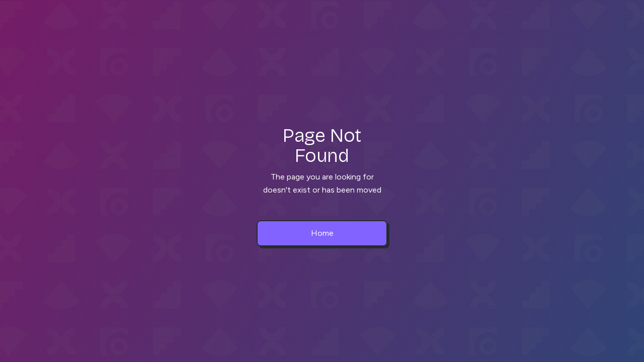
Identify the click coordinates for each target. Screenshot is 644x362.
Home (322, 233)
